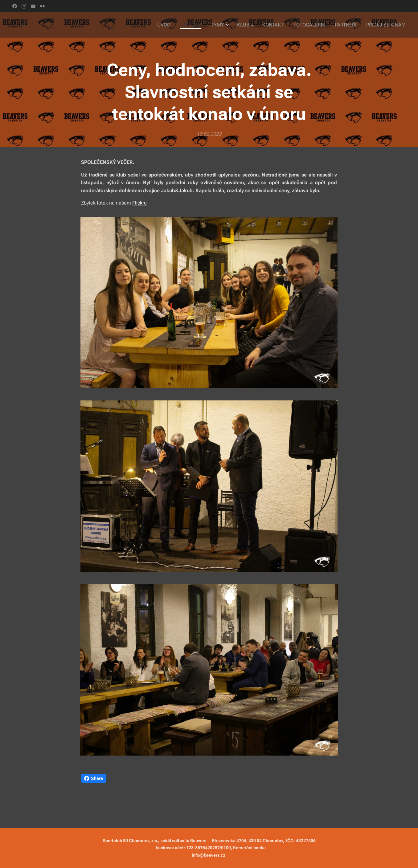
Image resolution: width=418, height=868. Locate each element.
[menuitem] (172, 25)
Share (94, 778)
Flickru (139, 203)
